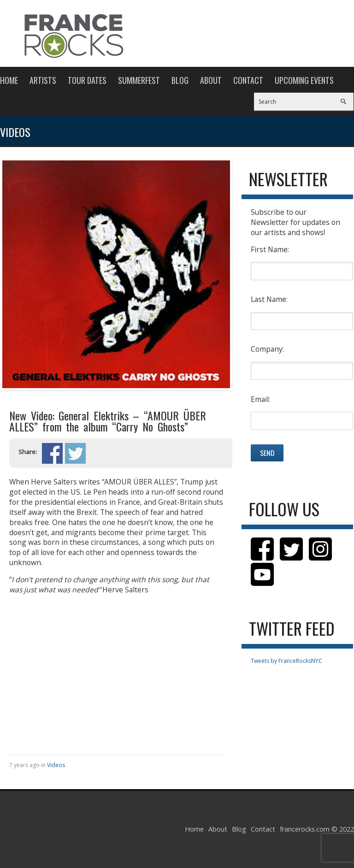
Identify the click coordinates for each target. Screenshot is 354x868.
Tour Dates (87, 80)
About (211, 80)
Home (9, 80)
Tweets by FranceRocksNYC (286, 661)
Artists (43, 80)
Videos (56, 765)
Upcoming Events (304, 80)
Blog (180, 80)
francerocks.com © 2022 (317, 829)
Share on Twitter (75, 453)
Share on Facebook (52, 453)
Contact (248, 80)
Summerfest (139, 80)
